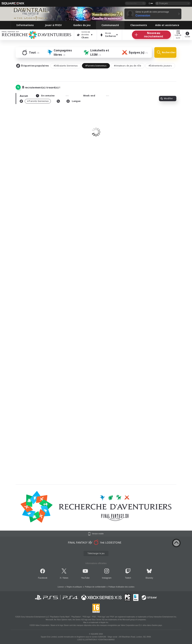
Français (164, 3)
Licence (61, 587)
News (66, 578)
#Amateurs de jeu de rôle (128, 66)
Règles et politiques (74, 587)
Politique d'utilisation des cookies (121, 587)
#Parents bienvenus (96, 66)
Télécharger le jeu (96, 553)
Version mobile (98, 534)
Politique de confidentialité (95, 587)
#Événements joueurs (160, 66)
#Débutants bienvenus (66, 66)
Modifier (167, 98)
